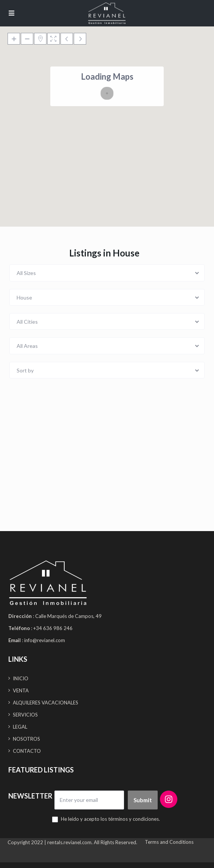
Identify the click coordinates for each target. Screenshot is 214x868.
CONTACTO (27, 751)
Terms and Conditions (169, 842)
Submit (143, 800)
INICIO (21, 678)
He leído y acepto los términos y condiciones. (110, 819)
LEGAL (20, 727)
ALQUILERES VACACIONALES (46, 703)
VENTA (21, 690)
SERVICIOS (25, 715)
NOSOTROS (26, 739)
